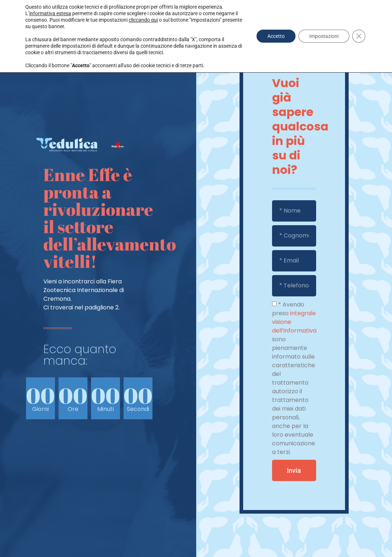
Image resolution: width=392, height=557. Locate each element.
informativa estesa (50, 13)
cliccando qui (143, 20)
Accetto (276, 36)
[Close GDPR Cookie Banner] (359, 36)
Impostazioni (324, 36)
